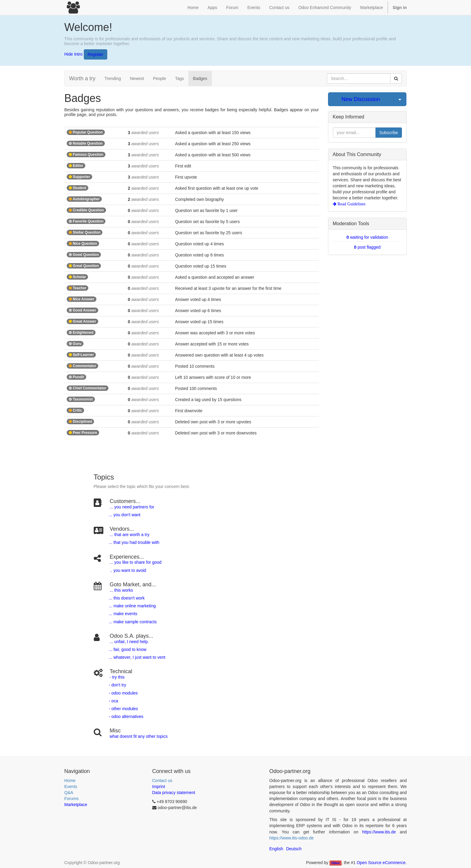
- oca (113, 701)
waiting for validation (367, 237)
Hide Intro (73, 54)
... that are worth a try (129, 535)
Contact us (162, 781)
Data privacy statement (174, 793)
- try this (117, 677)
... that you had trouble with (133, 542)
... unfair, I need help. (129, 642)
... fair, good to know (128, 649)
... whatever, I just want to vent (136, 657)
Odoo (335, 863)
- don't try (117, 685)
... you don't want (124, 515)
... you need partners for (132, 507)
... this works (121, 590)
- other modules (123, 709)
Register (96, 54)
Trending (113, 78)
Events (71, 787)
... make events (122, 614)
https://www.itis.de (379, 832)
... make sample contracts (133, 622)
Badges (200, 78)
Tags (180, 78)
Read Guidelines (351, 204)
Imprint (159, 787)
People (160, 78)
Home (70, 781)
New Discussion (361, 99)
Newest (137, 78)
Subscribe (389, 133)
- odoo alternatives (125, 716)
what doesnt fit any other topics (139, 736)
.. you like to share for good (136, 562)
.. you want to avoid (128, 570)
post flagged (367, 247)
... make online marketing (132, 606)
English (276, 849)
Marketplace (372, 8)
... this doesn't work (127, 598)
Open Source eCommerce (381, 863)
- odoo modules (123, 693)
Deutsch (294, 849)
